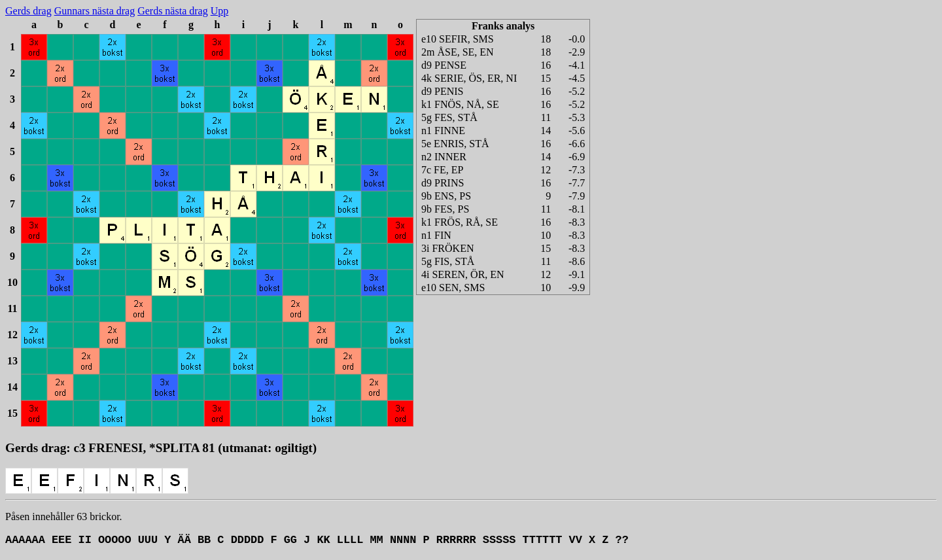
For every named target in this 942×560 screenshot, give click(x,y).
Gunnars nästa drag (95, 11)
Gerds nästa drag (173, 11)
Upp (220, 11)
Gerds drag (28, 11)
